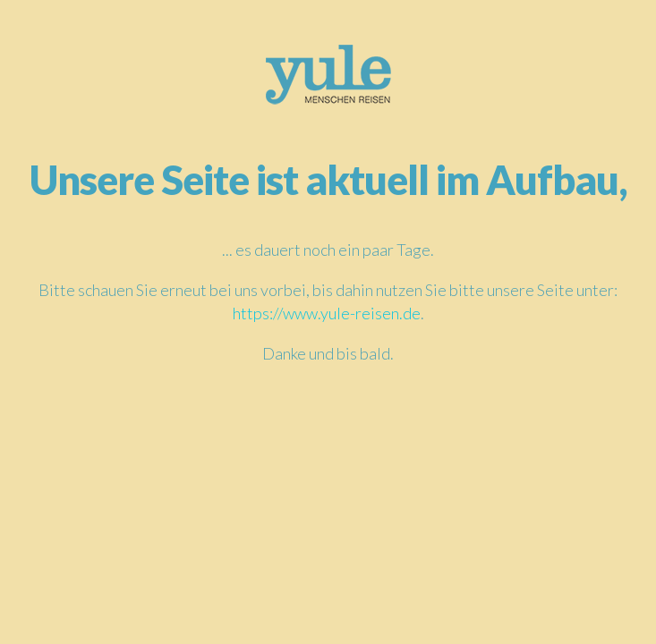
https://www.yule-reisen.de (327, 313)
